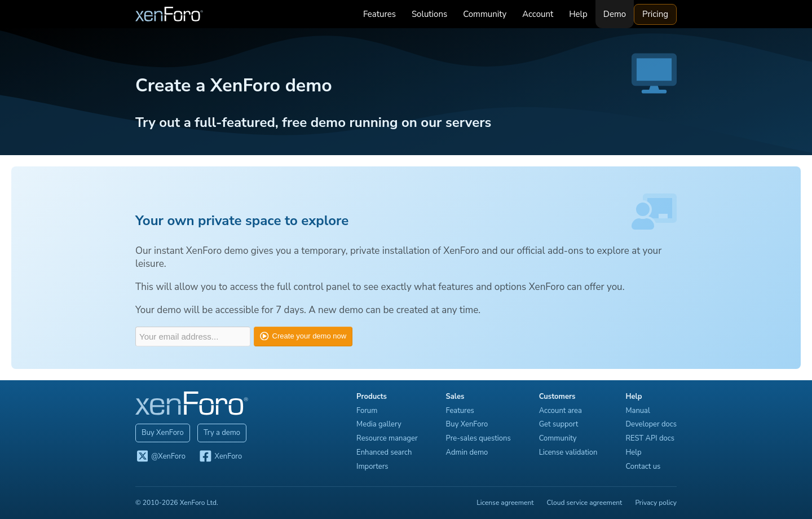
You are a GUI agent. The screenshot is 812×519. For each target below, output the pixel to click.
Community (485, 14)
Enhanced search (384, 452)
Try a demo (222, 433)
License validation (568, 452)
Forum (367, 411)
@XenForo (160, 457)
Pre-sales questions (478, 438)
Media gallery (379, 424)
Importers (372, 467)
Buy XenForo (163, 433)
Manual (637, 411)
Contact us (643, 467)
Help (578, 14)
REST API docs (650, 438)
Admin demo (467, 452)
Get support (559, 424)
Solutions (429, 14)
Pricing (655, 14)
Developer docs (651, 424)
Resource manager (387, 438)
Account (538, 14)
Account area (561, 411)
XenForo (220, 457)
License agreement (505, 503)
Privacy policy (656, 503)
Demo (615, 14)
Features (379, 14)
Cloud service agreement (585, 503)
